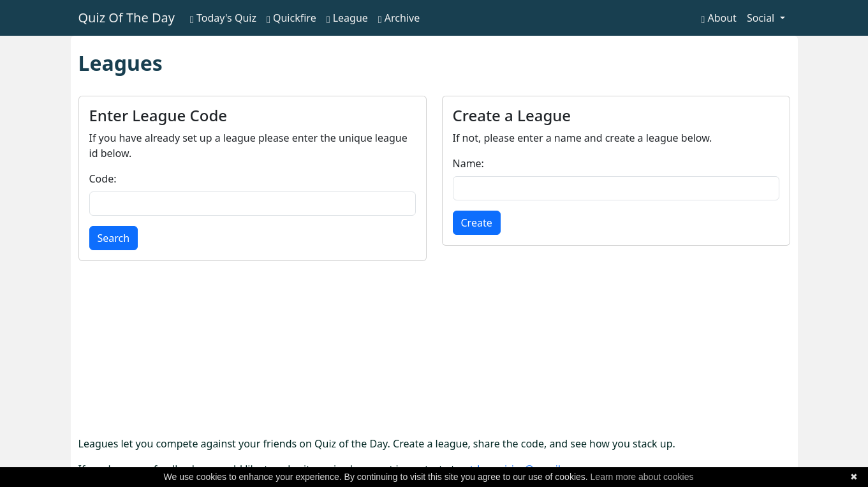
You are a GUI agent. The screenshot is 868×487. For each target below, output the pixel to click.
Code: (103, 179)
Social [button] (762, 18)
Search (114, 238)
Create (477, 223)
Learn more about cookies (642, 477)
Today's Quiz (223, 18)
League (347, 18)
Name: (468, 163)
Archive (399, 18)
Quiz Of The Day (127, 18)
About (718, 18)
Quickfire (291, 18)
